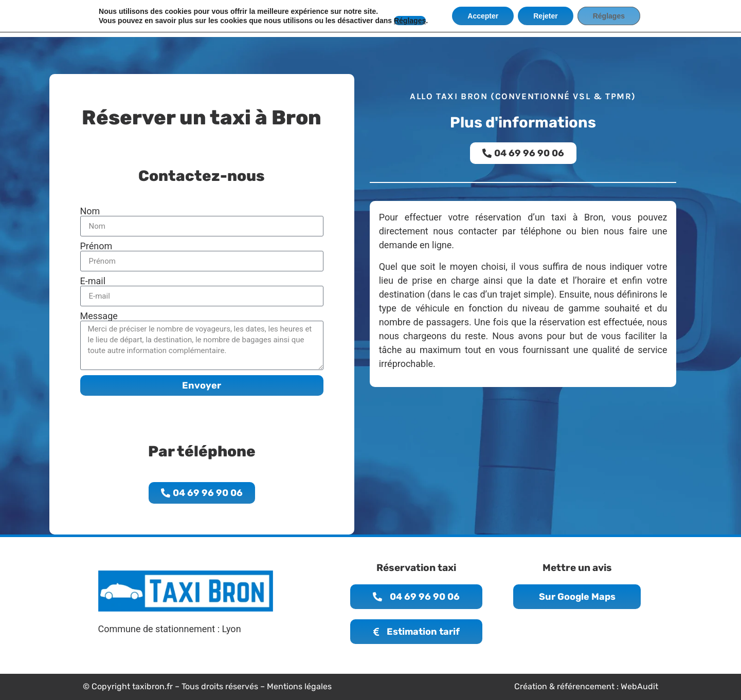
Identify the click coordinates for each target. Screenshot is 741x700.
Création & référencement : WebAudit (586, 686)
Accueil (254, 18)
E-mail (93, 281)
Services (418, 18)
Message (99, 316)
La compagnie (308, 18)
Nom (90, 211)
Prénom (96, 246)
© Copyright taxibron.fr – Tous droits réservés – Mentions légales (207, 686)
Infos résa (368, 18)
